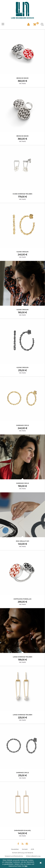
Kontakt (25, 849)
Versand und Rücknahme (14, 856)
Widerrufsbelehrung (33, 856)
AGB (32, 849)
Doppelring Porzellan (22, 599)
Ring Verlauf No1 (22, 541)
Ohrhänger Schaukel (22, 830)
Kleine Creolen (22, 252)
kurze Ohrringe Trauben (22, 194)
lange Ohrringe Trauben (22, 657)
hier (26, 866)
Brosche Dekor (22, 78)
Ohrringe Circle (22, 425)
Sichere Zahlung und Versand (22, 853)
